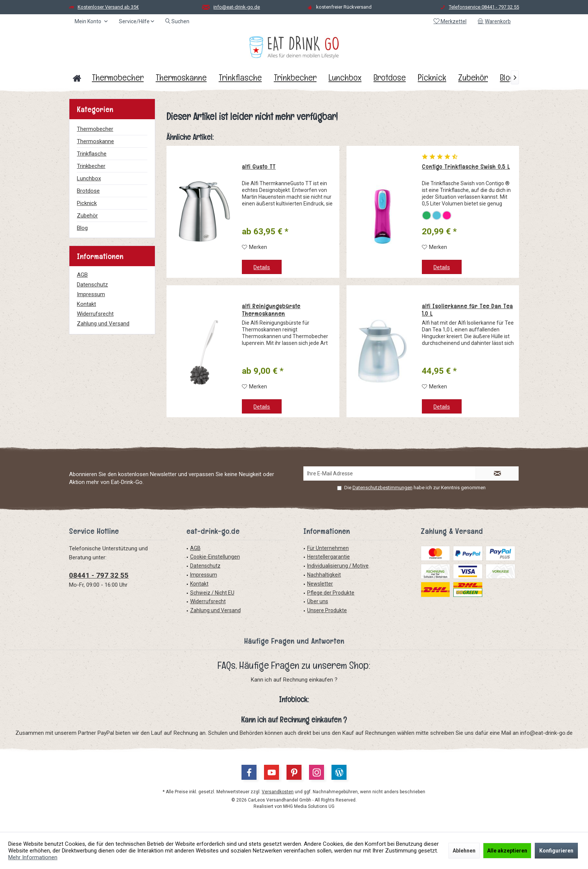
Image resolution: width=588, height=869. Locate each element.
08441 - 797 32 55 (99, 575)
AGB (82, 275)
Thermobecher (95, 129)
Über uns (318, 601)
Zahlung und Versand (103, 324)
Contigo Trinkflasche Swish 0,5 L (466, 167)
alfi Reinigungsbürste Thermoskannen (271, 310)
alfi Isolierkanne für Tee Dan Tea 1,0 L (467, 310)
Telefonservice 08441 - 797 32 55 (484, 7)
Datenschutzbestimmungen (382, 488)
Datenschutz (92, 285)
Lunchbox (89, 178)
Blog (82, 228)
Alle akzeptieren (507, 851)
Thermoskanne (95, 141)
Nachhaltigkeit (324, 575)
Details (262, 267)
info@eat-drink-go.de (237, 7)
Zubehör (87, 216)
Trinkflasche (92, 154)
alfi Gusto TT (259, 167)
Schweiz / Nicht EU (212, 593)
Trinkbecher (91, 166)
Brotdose (88, 191)
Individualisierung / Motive (338, 566)
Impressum (91, 294)
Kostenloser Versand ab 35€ (108, 7)
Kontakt (86, 304)
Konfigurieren (556, 851)
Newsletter (320, 584)
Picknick (87, 203)
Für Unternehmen (328, 548)
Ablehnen (464, 851)
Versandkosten (278, 792)
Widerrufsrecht (95, 314)
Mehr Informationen (33, 857)
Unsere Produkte (327, 610)
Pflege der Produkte (331, 593)
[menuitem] (496, 21)
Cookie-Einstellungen (215, 557)
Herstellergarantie (328, 557)
